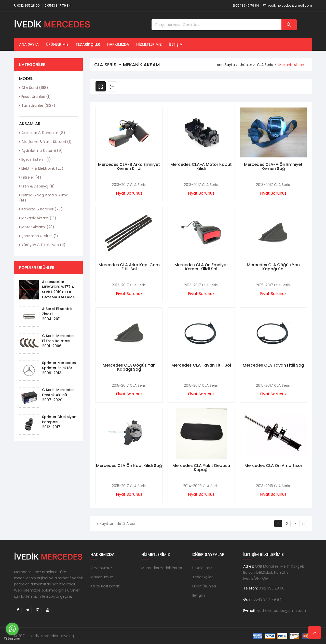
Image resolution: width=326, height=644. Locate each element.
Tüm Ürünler (37, 105)
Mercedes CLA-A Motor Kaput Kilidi (201, 166)
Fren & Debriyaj (37, 186)
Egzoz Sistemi (35, 159)
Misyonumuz (102, 577)
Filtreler (30, 177)
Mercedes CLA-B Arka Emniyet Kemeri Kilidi (129, 166)
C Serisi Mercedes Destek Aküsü (58, 392)
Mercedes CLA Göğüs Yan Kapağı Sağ (129, 367)
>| (303, 524)
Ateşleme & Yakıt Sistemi (45, 142)
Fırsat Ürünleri (35, 97)
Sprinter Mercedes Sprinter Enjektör (59, 365)
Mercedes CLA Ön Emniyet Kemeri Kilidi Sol (201, 267)
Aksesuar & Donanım (42, 133)
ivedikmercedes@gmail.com (289, 5)
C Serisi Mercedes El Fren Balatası (58, 338)
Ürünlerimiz (57, 44)
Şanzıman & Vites (39, 236)
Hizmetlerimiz (149, 44)
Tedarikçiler (88, 44)
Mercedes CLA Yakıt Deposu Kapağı (201, 468)
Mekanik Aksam (38, 218)
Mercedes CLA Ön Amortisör (273, 466)
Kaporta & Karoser (41, 209)
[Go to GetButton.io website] (12, 639)
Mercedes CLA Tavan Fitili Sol (201, 365)
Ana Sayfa (29, 44)
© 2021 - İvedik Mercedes (36, 636)
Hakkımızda (118, 44)
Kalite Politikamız (105, 586)
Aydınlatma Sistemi (41, 151)
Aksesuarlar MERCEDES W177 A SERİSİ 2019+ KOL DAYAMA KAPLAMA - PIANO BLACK (58, 292)
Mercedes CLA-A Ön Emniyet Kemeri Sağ (273, 166)
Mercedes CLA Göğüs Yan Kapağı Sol (273, 267)
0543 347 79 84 (59, 5)
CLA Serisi (34, 88)
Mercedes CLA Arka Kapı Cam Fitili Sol (129, 267)
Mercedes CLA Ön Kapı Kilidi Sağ (129, 466)
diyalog (67, 636)
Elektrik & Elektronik (41, 168)
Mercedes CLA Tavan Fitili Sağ (273, 365)
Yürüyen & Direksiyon (42, 245)
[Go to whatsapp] (12, 629)
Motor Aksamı (37, 227)
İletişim (176, 44)
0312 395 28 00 (28, 5)
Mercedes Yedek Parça (162, 568)
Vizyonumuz (101, 568)
